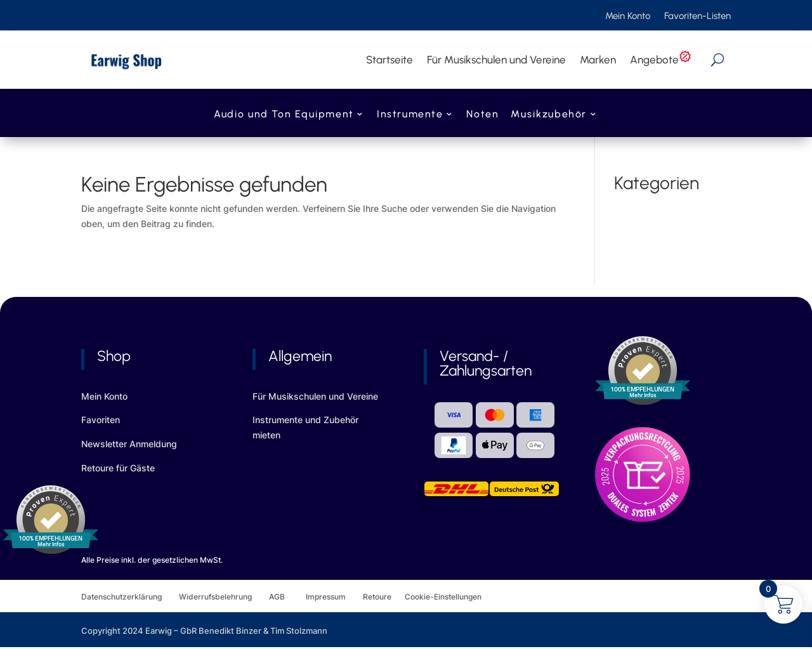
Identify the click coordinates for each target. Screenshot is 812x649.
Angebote (661, 60)
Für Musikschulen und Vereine (496, 60)
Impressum (326, 597)
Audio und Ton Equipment (284, 115)
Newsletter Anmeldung (129, 444)
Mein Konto (628, 16)
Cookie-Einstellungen (443, 597)
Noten (482, 115)
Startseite (390, 60)
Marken (598, 60)
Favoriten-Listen (697, 16)
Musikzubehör (549, 115)
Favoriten (101, 420)
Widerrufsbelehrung (224, 597)
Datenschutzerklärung (130, 597)
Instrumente (410, 115)
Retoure (384, 597)
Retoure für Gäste (118, 468)
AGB (287, 597)
